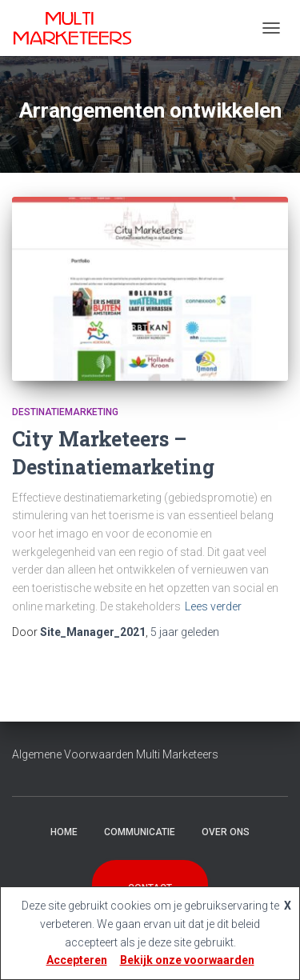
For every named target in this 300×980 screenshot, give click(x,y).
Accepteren (77, 960)
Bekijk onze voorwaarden (187, 960)
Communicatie (140, 832)
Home (64, 832)
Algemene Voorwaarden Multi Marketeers (115, 754)
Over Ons (226, 832)
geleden (185, 632)
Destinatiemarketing (65, 412)
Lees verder (213, 606)
